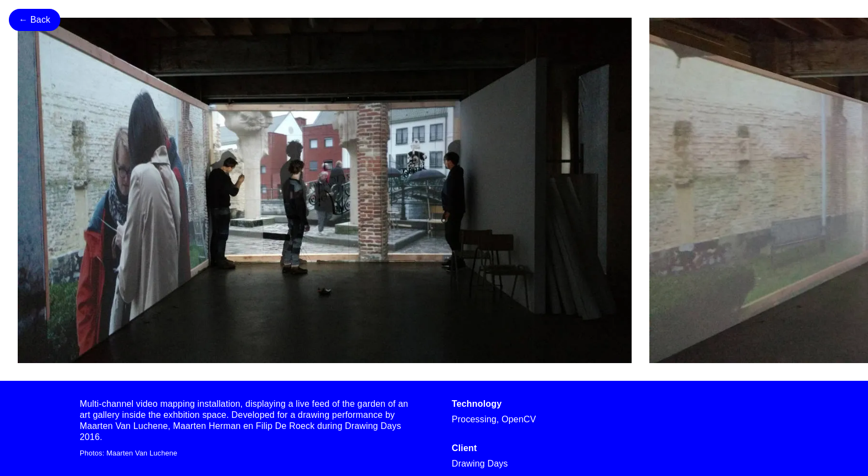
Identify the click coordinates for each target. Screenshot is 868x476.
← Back (35, 20)
